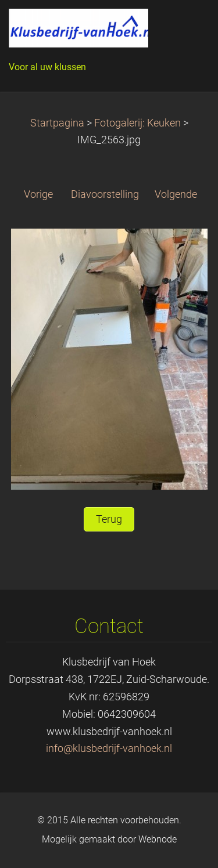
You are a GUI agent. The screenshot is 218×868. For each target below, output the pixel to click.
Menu (186, 26)
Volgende (176, 194)
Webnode (158, 839)
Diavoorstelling (105, 194)
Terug (109, 519)
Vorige (38, 194)
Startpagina (57, 123)
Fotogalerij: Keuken (137, 123)
